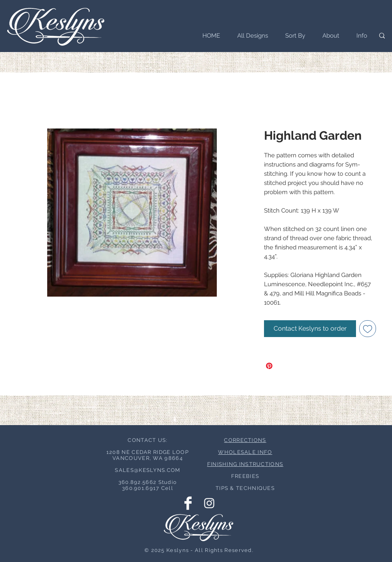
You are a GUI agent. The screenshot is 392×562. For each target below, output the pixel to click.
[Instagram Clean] (209, 503)
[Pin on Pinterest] (269, 366)
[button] (293, 36)
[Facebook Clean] (188, 503)
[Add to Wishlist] (368, 329)
